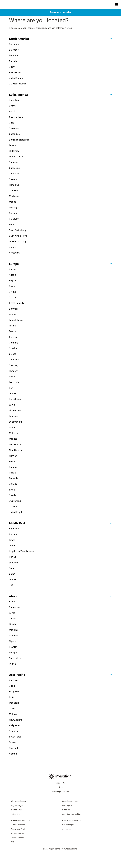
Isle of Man (15, 382)
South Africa (15, 658)
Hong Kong (15, 692)
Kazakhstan (15, 399)
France (13, 331)
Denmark (14, 309)
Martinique (14, 196)
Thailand (13, 748)
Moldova (13, 433)
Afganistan (15, 529)
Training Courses (17, 833)
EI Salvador (15, 151)
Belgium (13, 280)
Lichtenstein (15, 410)
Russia (12, 473)
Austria (13, 275)
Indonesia (14, 703)
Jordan (13, 546)
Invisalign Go (67, 806)
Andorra (13, 269)
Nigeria (13, 641)
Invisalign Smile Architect (72, 814)
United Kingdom (17, 512)
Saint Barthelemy (18, 230)
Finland (13, 326)
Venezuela (14, 253)
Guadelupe (14, 168)
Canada (13, 61)
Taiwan (13, 742)
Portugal (13, 467)
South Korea (15, 737)
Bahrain (13, 534)
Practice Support (17, 838)
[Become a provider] (60, 12)
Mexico (13, 202)
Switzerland (15, 501)
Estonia (13, 314)
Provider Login (68, 825)
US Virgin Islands (17, 84)
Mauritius (14, 630)
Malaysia (14, 714)
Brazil (12, 111)
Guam (12, 67)
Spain (12, 490)
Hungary (13, 371)
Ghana (12, 619)
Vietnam (13, 754)
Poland (13, 461)
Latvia (12, 405)
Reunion (13, 647)
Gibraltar (13, 348)
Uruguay (13, 247)
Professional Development (22, 820)
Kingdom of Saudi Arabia (21, 551)
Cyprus (13, 297)
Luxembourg (15, 422)
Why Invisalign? (17, 806)
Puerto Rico (15, 72)
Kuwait (13, 557)
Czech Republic (17, 303)
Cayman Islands (17, 117)
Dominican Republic (19, 140)
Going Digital (16, 814)
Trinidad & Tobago (18, 241)
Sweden (13, 495)
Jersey (12, 393)
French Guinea (16, 157)
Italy (11, 388)
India (11, 697)
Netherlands (15, 444)
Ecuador (13, 145)
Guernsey (14, 365)
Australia (14, 680)
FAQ (13, 842)
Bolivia (12, 106)
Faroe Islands (16, 320)
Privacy (60, 787)
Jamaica (13, 191)
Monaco (13, 439)
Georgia (13, 337)
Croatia (13, 292)
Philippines (14, 725)
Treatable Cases (17, 810)
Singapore (14, 731)
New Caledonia (17, 450)
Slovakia (13, 484)
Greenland (14, 360)
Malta (12, 427)
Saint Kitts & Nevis (18, 236)
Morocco (13, 635)
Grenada (13, 162)
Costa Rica (14, 134)
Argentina (14, 100)
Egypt (12, 613)
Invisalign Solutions (70, 801)
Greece (13, 354)
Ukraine (13, 507)
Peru (11, 224)
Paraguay (14, 219)
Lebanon (13, 563)
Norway (13, 456)
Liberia (12, 624)
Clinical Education (18, 825)
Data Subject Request (60, 792)
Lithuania (14, 416)
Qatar (12, 574)
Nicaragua (14, 208)
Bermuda (14, 55)
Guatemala (15, 174)
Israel (12, 540)
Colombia (14, 128)
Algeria (13, 602)
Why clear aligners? (19, 801)
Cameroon (14, 607)
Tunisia (13, 664)
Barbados (14, 50)
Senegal (13, 652)
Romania (14, 478)
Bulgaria (13, 286)
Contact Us (67, 829)
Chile (12, 123)
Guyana (13, 179)
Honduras (14, 185)
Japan (12, 708)
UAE (11, 585)
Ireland (13, 377)
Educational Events (18, 829)
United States (16, 78)
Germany (14, 343)
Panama (13, 213)
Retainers (66, 810)
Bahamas (14, 44)
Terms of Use (60, 783)
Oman (12, 568)
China (12, 686)
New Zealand (16, 720)
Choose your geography (72, 820)
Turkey (12, 580)
